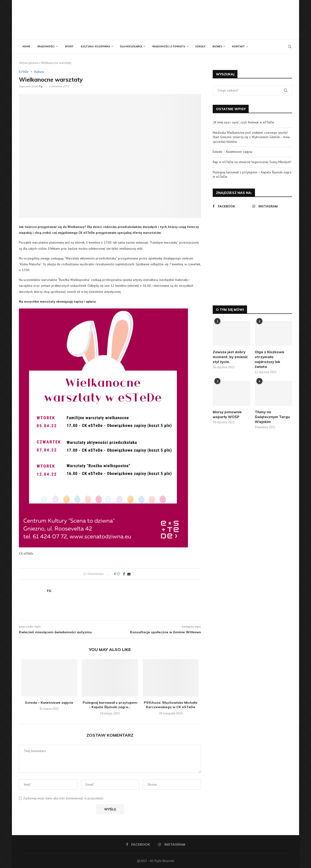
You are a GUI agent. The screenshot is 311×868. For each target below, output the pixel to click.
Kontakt (239, 46)
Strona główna (29, 63)
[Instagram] (271, 206)
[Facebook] (231, 206)
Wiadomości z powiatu (169, 46)
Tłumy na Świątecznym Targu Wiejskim (272, 417)
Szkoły (200, 46)
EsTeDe (24, 72)
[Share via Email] (129, 574)
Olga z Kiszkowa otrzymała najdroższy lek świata (269, 359)
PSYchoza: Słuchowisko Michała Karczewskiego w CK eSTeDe (171, 705)
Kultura (40, 72)
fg (41, 86)
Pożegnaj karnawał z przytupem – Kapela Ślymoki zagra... (110, 705)
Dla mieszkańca (131, 46)
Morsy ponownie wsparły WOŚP (227, 414)
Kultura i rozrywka (95, 46)
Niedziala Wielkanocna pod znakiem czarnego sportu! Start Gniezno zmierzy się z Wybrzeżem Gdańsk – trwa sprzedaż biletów (251, 137)
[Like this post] (118, 574)
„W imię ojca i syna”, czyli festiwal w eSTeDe (243, 122)
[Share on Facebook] (124, 574)
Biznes (217, 46)
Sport (69, 46)
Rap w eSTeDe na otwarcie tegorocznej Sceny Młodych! (252, 162)
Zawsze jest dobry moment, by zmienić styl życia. (230, 357)
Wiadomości (46, 46)
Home (26, 46)
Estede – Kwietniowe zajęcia (49, 703)
